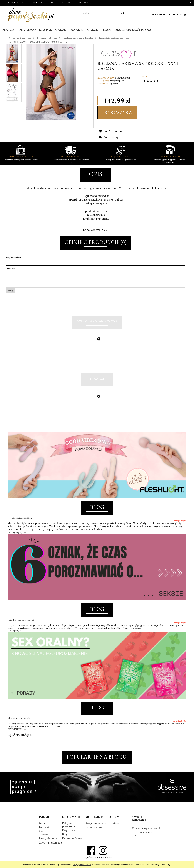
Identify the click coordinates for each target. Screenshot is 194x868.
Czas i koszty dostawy (46, 834)
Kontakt (44, 828)
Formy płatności (48, 839)
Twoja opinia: (12, 269)
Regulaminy (69, 831)
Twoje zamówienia (96, 824)
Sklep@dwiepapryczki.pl (146, 829)
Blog (65, 835)
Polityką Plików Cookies (82, 865)
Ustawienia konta (95, 828)
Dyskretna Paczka (72, 839)
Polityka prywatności (69, 825)
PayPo (42, 824)
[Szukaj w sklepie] (100, 13)
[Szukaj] (123, 13)
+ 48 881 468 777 (142, 835)
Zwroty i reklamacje (50, 844)
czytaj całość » (180, 522)
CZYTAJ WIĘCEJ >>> (17, 533)
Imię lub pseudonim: (14, 257)
